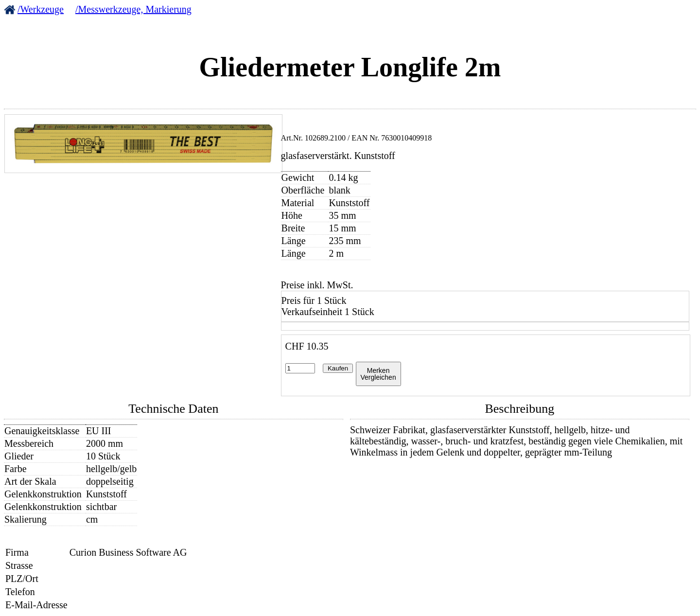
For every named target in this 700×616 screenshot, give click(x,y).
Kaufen (338, 368)
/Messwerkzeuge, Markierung (133, 9)
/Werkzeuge (41, 9)
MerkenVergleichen (378, 374)
